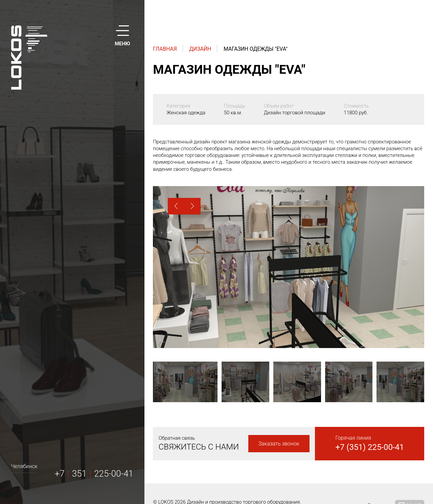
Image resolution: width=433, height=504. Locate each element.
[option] (289, 267)
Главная (165, 49)
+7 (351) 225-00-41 (370, 447)
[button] (176, 206)
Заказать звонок (279, 444)
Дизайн (200, 49)
